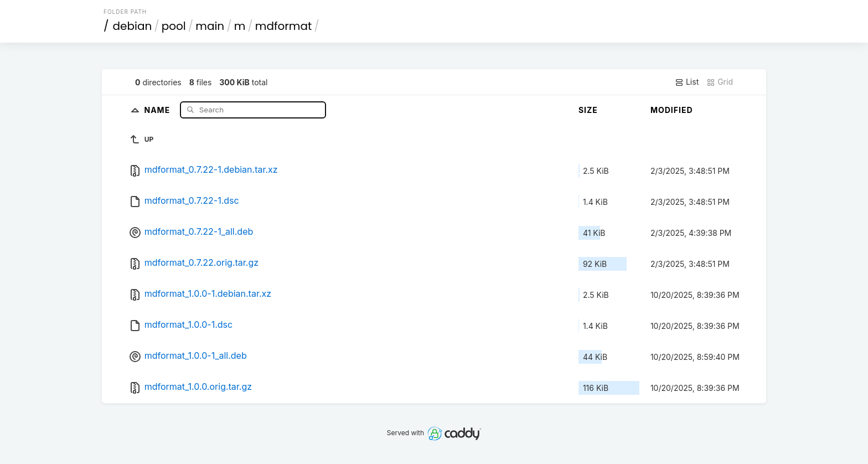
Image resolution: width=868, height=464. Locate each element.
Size (588, 110)
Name (158, 109)
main (210, 26)
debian (133, 26)
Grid (720, 82)
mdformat (283, 26)
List (687, 82)
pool (174, 26)
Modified (672, 110)
